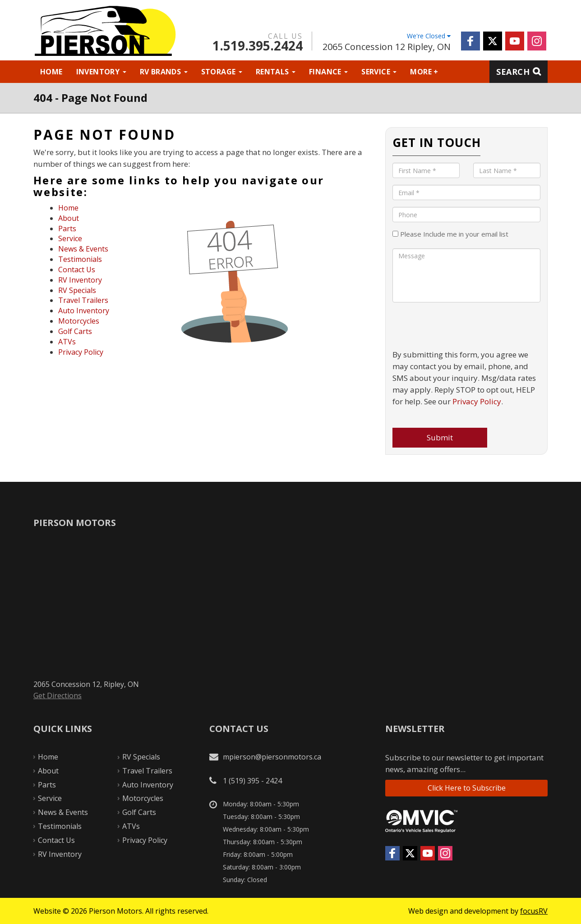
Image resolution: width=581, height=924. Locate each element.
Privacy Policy (81, 352)
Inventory (101, 72)
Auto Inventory (84, 311)
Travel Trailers (83, 300)
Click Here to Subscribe (467, 788)
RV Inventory (80, 280)
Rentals (276, 72)
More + (424, 72)
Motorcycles (79, 321)
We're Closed (429, 36)
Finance (328, 72)
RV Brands (164, 72)
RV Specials (77, 290)
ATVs (67, 342)
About (69, 218)
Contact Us (77, 270)
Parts (67, 229)
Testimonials (80, 259)
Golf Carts (75, 331)
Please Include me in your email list (450, 234)
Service (379, 72)
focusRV (534, 911)
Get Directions (58, 695)
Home (51, 72)
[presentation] (461, 327)
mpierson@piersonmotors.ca (272, 757)
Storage (222, 72)
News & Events (83, 249)
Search (513, 72)
